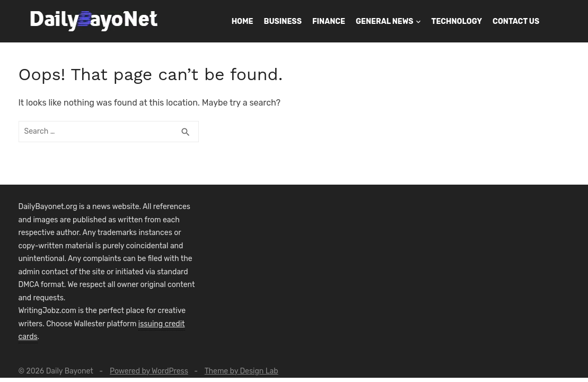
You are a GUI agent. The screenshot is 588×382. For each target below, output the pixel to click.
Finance (329, 21)
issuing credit (162, 324)
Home (243, 21)
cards (28, 337)
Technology (457, 21)
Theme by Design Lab (242, 371)
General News (385, 21)
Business (283, 21)
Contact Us (516, 21)
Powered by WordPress (149, 371)
